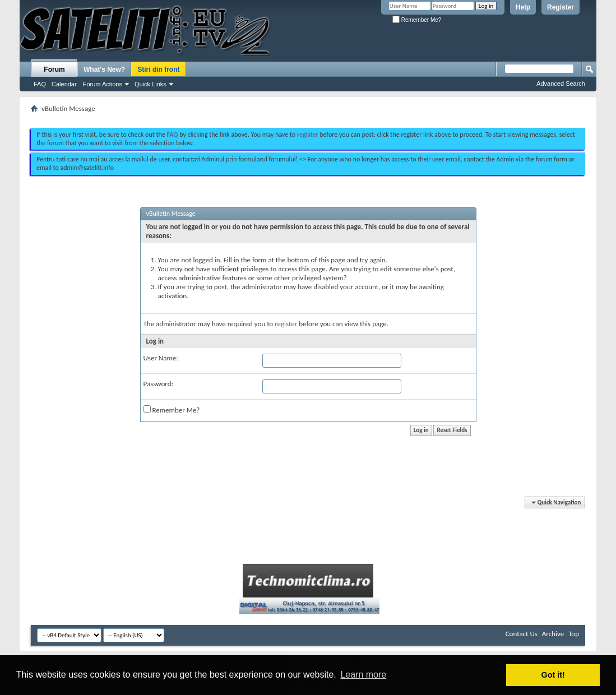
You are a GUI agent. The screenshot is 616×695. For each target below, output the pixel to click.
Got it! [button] (553, 675)
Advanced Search (561, 84)
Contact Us (522, 634)
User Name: (161, 358)
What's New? (104, 69)
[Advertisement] (308, 117)
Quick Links (150, 84)
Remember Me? (417, 20)
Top (574, 634)
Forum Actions (103, 84)
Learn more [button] (363, 675)
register (286, 324)
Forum (54, 69)
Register (561, 7)
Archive (553, 634)
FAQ (40, 84)
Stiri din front (158, 69)
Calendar (64, 84)
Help (523, 7)
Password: (158, 384)
